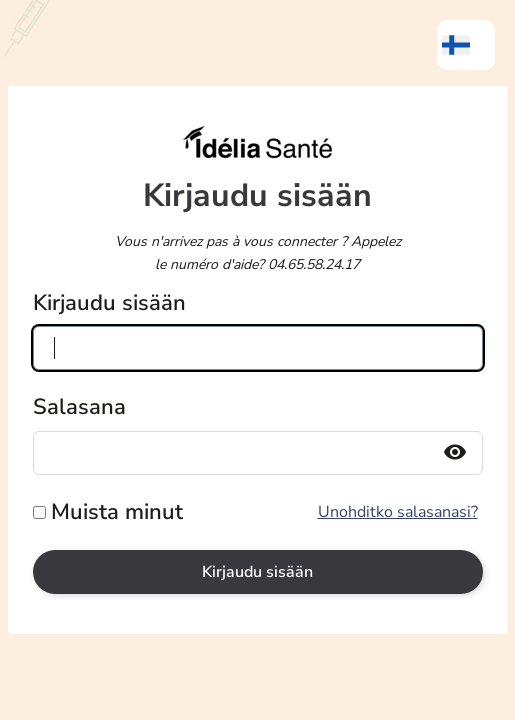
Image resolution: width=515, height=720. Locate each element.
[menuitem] (466, 45)
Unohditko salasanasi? (398, 512)
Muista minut (117, 512)
